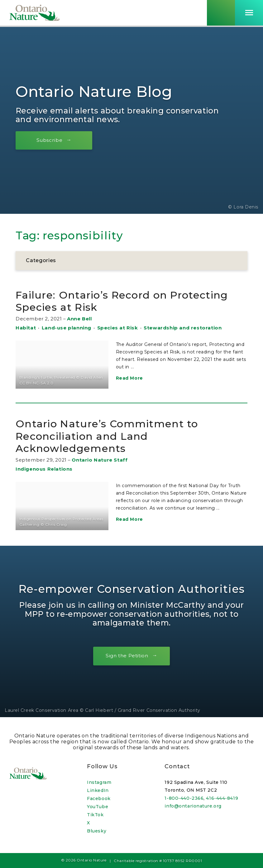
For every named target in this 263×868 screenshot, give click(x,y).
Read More (129, 378)
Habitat (26, 328)
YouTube (98, 807)
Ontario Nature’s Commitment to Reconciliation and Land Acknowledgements (114, 436)
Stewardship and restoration (183, 328)
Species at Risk (118, 328)
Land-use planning (67, 328)
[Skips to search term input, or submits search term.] (221, 13)
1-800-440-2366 (184, 798)
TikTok (95, 815)
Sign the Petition (127, 656)
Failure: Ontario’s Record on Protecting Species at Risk (131, 301)
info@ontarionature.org (193, 806)
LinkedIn (98, 790)
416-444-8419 (222, 798)
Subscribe (51, 140)
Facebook (99, 798)
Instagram (99, 782)
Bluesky (97, 831)
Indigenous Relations (44, 469)
